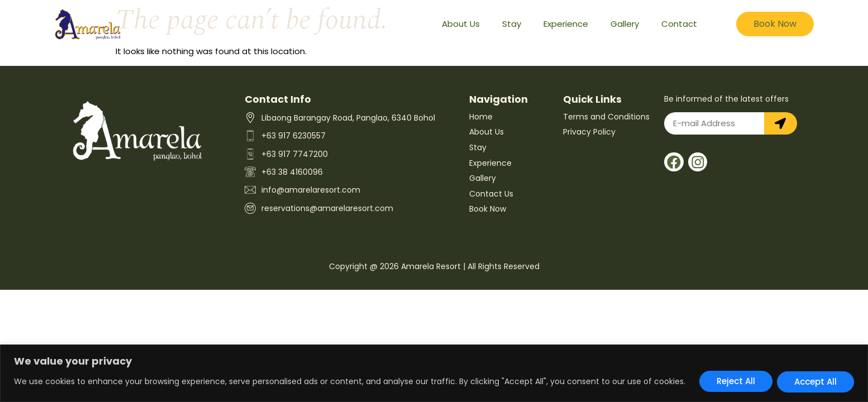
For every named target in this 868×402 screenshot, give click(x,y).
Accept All (815, 382)
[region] (434, 374)
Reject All (736, 382)
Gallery (625, 24)
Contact (679, 24)
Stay (512, 24)
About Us (461, 24)
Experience (566, 24)
